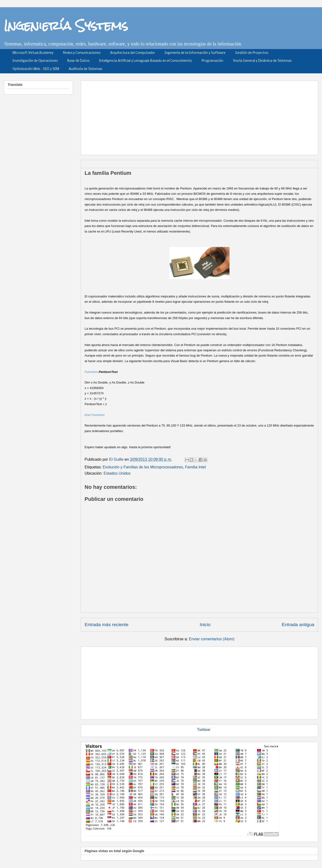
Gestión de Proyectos (252, 53)
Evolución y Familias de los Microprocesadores (143, 467)
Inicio (205, 625)
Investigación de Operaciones (35, 61)
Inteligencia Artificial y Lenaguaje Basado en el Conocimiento (146, 61)
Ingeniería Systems (66, 25)
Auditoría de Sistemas (85, 69)
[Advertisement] (174, 116)
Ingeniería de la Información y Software (195, 53)
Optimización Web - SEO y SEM (36, 69)
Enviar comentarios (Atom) (212, 639)
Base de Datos (78, 61)
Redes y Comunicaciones (82, 53)
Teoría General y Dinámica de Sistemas (262, 61)
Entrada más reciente (106, 625)
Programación (212, 61)
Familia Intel (195, 467)
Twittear (204, 730)
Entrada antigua (298, 625)
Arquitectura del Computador (133, 53)
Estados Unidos (117, 473)
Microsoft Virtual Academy (33, 53)
